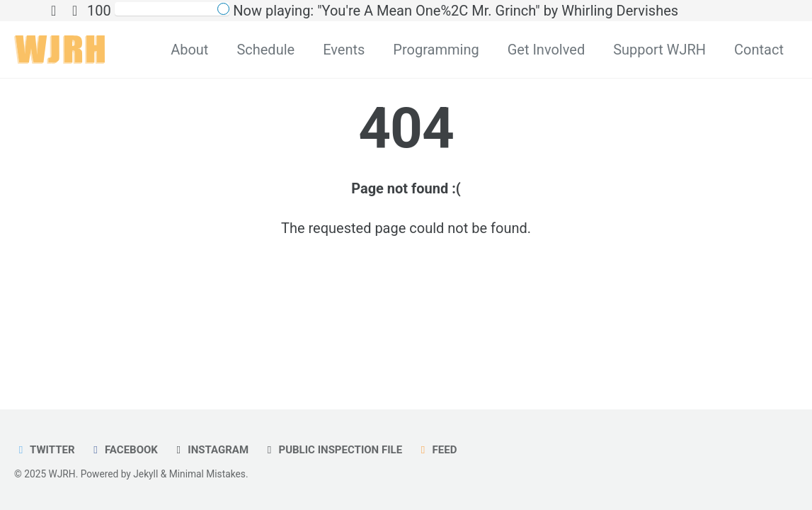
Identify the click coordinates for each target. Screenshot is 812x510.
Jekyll (145, 474)
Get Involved (546, 50)
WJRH (62, 474)
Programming (436, 50)
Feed (436, 450)
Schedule (265, 50)
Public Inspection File (332, 450)
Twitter (45, 450)
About (189, 50)
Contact (759, 50)
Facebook (124, 450)
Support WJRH (659, 50)
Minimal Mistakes (207, 474)
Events (344, 50)
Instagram (210, 450)
